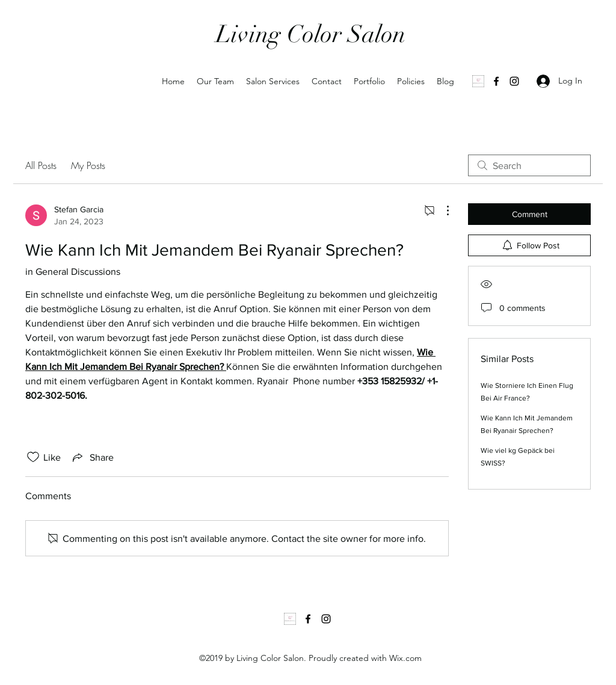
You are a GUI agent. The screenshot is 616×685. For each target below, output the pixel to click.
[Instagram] (514, 81)
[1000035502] (478, 81)
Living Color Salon (311, 34)
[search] (529, 165)
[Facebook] (496, 81)
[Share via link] (92, 457)
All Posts (41, 165)
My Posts (88, 165)
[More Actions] (442, 210)
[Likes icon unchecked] (33, 457)
